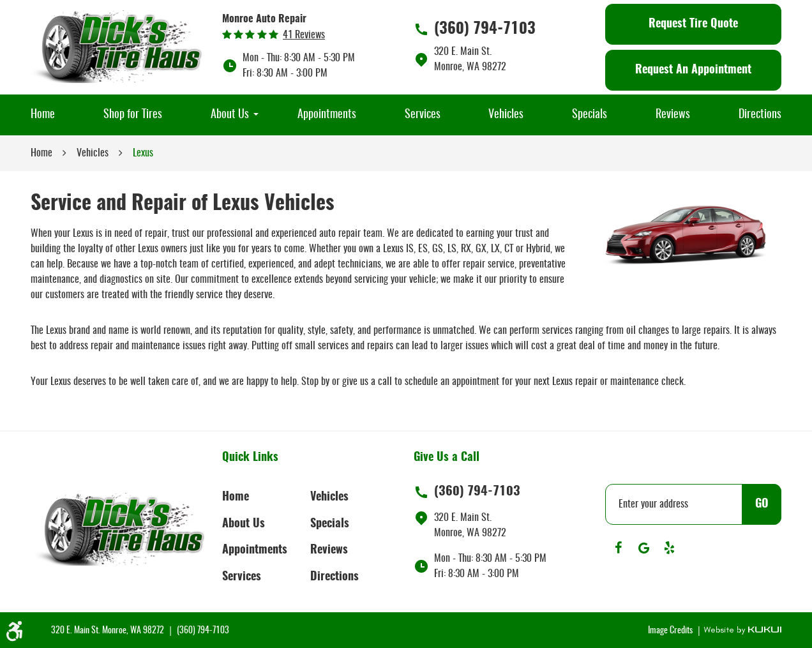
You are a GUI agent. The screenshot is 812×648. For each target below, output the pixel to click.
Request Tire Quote (693, 24)
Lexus (143, 153)
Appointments (327, 115)
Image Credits (671, 631)
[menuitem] (43, 115)
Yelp (669, 548)
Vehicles (506, 115)
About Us (230, 115)
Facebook (618, 548)
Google (643, 548)
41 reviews (304, 35)
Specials (590, 115)
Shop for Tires (133, 115)
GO (762, 504)
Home (43, 115)
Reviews (673, 115)
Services (423, 115)
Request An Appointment (693, 70)
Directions (760, 115)
